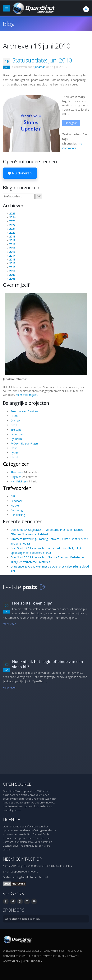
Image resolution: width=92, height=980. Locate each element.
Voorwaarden (11, 961)
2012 (12, 263)
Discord (44, 877)
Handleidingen (19, 481)
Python (15, 453)
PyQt (14, 448)
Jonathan (40, 67)
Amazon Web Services (24, 411)
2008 (12, 279)
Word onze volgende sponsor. (22, 919)
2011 (12, 267)
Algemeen (17, 472)
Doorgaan (71, 123)
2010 (12, 271)
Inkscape (16, 430)
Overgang (17, 510)
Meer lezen (10, 624)
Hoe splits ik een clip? (32, 603)
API (13, 496)
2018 (12, 240)
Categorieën (16, 464)
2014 (12, 256)
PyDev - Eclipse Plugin (24, 443)
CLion (14, 416)
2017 (12, 244)
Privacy (73, 956)
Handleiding (18, 515)
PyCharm (16, 439)
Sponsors (14, 910)
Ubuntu (15, 457)
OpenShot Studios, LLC (17, 956)
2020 (12, 233)
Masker (15, 506)
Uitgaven (16, 477)
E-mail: (25, 877)
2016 (12, 248)
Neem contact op (22, 859)
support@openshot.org (24, 872)
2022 (12, 225)
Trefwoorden (17, 488)
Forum (34, 877)
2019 (12, 236)
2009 (12, 275)
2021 (12, 229)
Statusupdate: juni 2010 (42, 60)
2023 (12, 221)
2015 (12, 252)
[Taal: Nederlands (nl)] (86, 9)
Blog (9, 23)
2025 (12, 213)
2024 (12, 217)
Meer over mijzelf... (27, 395)
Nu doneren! (20, 173)
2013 (12, 259)
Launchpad (17, 434)
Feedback (16, 501)
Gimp (14, 425)
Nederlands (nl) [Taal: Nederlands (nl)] (32, 961)
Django (15, 420)
